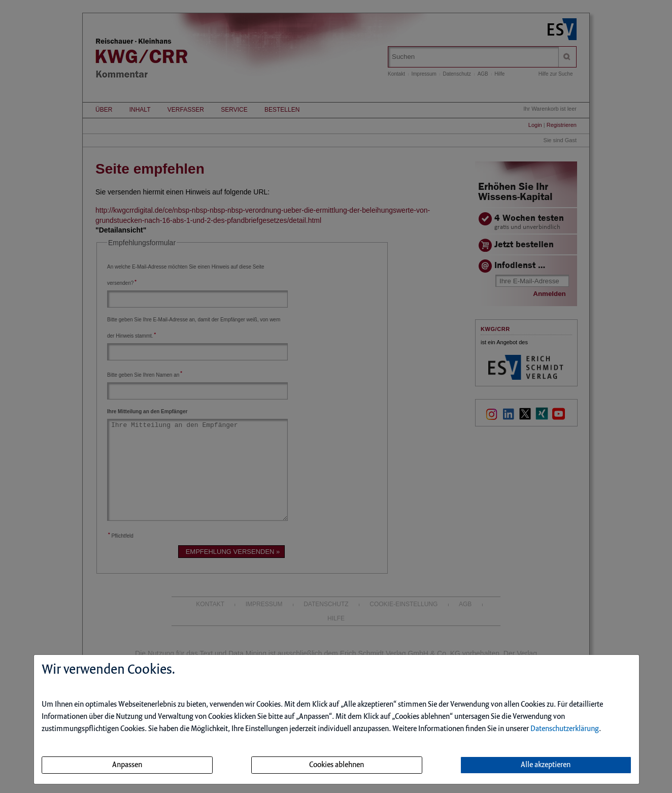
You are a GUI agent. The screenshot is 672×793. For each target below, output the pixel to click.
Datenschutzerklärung (565, 729)
